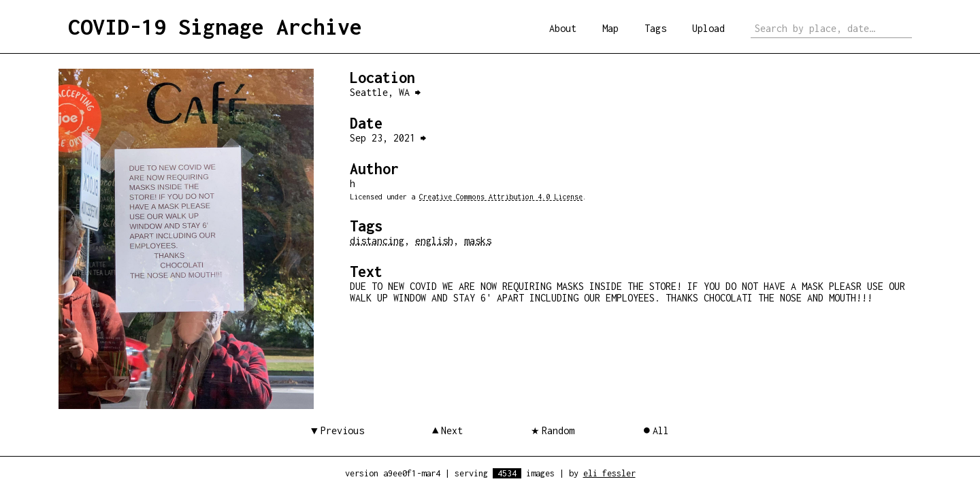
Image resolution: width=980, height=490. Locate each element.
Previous (342, 430)
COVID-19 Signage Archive (215, 27)
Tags (655, 28)
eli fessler (609, 473)
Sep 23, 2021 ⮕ (388, 138)
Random (558, 430)
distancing (377, 241)
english (434, 241)
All (661, 430)
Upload (708, 28)
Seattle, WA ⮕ (385, 92)
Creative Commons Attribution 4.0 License (501, 197)
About (563, 28)
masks (478, 241)
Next (452, 430)
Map (610, 28)
